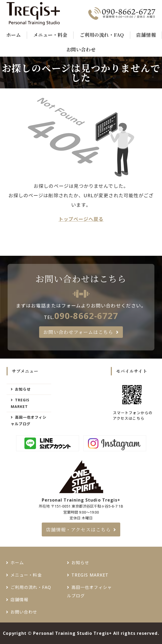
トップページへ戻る (81, 219)
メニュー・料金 (50, 35)
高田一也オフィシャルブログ (29, 421)
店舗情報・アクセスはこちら (78, 529)
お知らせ (23, 389)
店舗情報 (146, 35)
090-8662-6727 (86, 316)
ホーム (14, 35)
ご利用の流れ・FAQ (102, 35)
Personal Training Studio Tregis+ (72, 633)
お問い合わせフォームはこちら (78, 332)
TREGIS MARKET (20, 403)
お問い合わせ (81, 49)
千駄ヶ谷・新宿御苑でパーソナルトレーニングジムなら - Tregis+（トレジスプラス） (40, 14)
